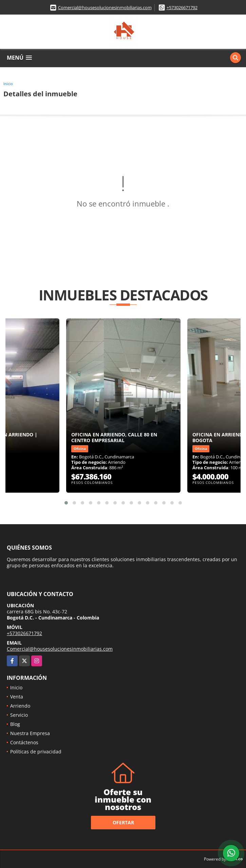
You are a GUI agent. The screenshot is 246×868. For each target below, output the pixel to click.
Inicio (8, 84)
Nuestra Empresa (30, 733)
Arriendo (20, 706)
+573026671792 (182, 7)
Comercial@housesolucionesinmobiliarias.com (105, 7)
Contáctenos (24, 742)
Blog (15, 724)
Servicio (19, 715)
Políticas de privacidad (36, 752)
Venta (17, 697)
